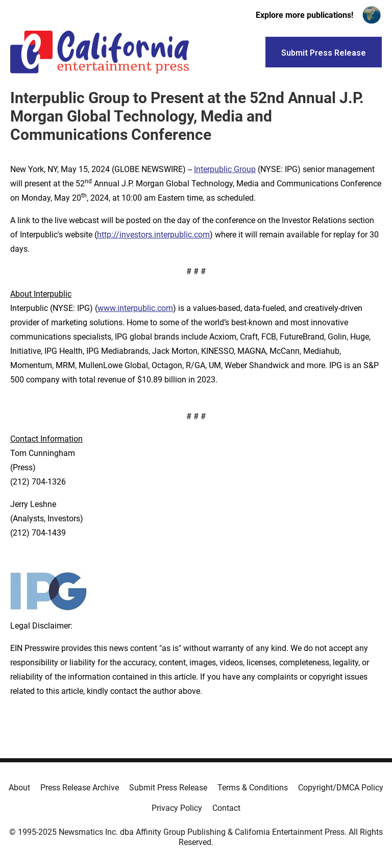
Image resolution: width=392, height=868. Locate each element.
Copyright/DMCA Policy (341, 788)
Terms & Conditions (253, 788)
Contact (226, 808)
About (19, 788)
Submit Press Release (168, 788)
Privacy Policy (177, 808)
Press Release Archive (80, 788)
